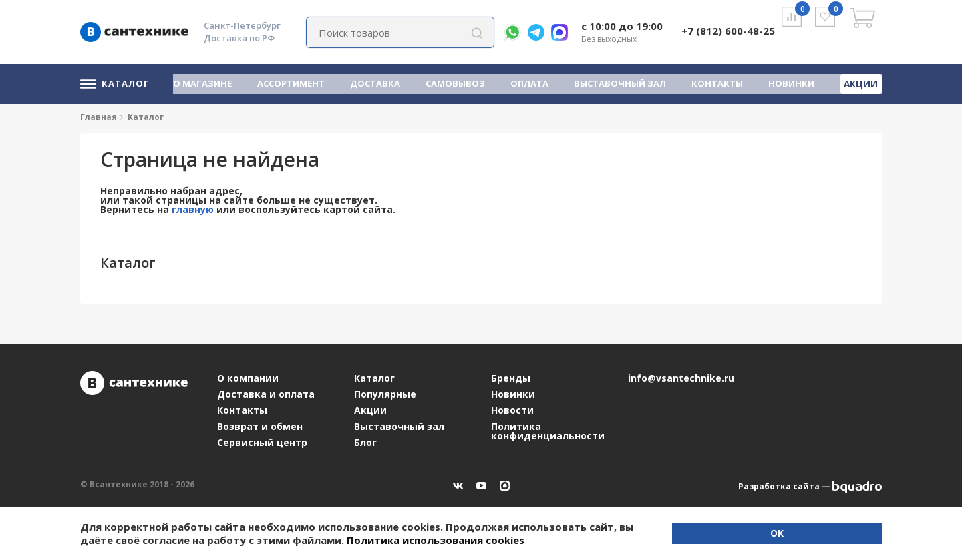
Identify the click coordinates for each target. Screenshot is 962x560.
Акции (862, 83)
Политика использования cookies (309, 540)
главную (193, 209)
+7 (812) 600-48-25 (728, 31)
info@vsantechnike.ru (681, 378)
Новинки (793, 83)
